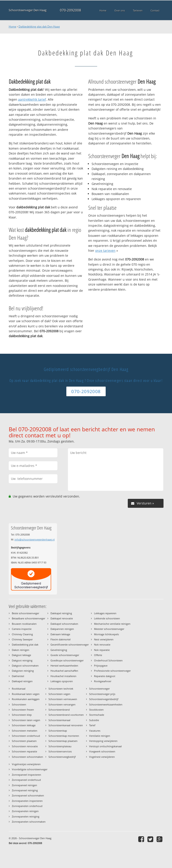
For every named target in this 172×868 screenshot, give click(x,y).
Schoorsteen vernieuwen (63, 699)
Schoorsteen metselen (25, 731)
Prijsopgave (101, 666)
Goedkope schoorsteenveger (67, 660)
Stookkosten (96, 710)
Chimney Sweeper (22, 639)
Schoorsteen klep (22, 715)
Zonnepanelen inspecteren (27, 801)
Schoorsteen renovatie (25, 746)
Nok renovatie (102, 645)
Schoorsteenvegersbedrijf (104, 699)
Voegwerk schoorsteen (102, 751)
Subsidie (94, 720)
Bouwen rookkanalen (24, 624)
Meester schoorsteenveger (109, 629)
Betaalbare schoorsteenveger (28, 618)
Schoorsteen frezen (23, 710)
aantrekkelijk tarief (32, 99)
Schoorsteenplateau (60, 746)
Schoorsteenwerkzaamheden (106, 704)
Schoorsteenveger (99, 689)
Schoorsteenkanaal (59, 720)
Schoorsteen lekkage (24, 725)
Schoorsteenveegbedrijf (62, 757)
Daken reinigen (21, 650)
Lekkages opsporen (62, 681)
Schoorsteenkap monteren (64, 736)
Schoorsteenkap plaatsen (63, 741)
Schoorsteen (19, 704)
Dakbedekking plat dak (25, 645)
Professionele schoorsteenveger (112, 671)
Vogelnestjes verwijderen (26, 764)
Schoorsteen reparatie (24, 751)
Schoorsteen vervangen (62, 704)
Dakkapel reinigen (22, 681)
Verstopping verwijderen (103, 741)
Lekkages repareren (105, 613)
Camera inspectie (22, 629)
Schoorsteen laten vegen (26, 720)
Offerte (98, 655)
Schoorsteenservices (60, 751)
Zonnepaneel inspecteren (26, 775)
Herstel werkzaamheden (64, 666)
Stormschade (97, 715)
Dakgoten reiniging (23, 671)
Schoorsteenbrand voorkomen (66, 715)
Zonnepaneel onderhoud (26, 780)
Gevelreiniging (59, 650)
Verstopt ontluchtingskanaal (105, 746)
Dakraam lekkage (60, 634)
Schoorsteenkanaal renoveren (66, 725)
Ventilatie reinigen (100, 736)
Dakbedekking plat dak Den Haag (39, 26)
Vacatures (95, 731)
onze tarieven (105, 251)
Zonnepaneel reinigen (24, 785)
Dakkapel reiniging (61, 613)
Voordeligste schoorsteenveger (30, 769)
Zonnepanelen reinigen (25, 811)
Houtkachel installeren (63, 676)
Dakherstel (18, 676)
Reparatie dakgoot (105, 676)
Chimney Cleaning (22, 634)
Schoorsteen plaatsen (24, 741)
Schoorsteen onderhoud (26, 736)
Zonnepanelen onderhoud (27, 806)
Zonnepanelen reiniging (26, 816)
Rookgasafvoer (103, 681)
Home (13, 26)
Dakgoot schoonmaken (25, 666)
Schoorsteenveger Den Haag (28, 10)
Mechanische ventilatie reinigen (112, 624)
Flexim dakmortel (61, 639)
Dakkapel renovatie (62, 618)
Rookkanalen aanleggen (26, 699)
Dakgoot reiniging (22, 660)
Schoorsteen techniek (61, 689)
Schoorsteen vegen (59, 694)
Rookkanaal (19, 689)
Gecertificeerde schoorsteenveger (70, 645)
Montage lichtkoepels (106, 634)
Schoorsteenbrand (59, 710)
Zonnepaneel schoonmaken (28, 795)
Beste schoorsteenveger (25, 613)
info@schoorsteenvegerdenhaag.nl (35, 539)
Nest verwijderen (104, 639)
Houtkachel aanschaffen (64, 671)
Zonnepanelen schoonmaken (29, 822)
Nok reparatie (102, 650)
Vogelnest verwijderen (102, 757)
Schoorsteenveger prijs (102, 694)
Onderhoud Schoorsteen (108, 660)
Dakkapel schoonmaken (64, 624)
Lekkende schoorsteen (107, 618)
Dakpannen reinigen (62, 629)
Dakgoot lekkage (21, 655)
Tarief (92, 725)
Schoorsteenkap (58, 731)
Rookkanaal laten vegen (26, 694)
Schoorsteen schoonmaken (27, 757)
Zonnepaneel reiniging (25, 790)
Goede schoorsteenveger (65, 655)
